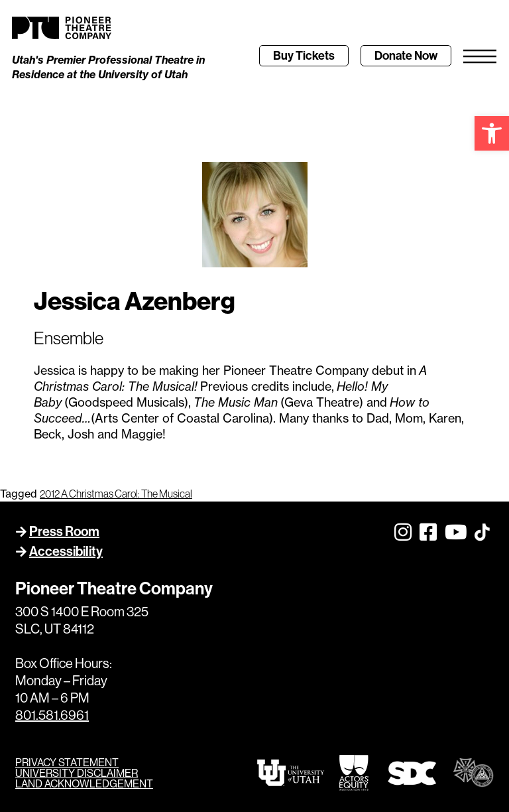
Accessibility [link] (66, 551)
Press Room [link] (64, 531)
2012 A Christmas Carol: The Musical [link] (116, 494)
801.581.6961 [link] (52, 715)
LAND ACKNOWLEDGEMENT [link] (84, 783)
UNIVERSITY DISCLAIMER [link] (77, 773)
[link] (492, 133)
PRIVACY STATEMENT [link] (67, 762)
